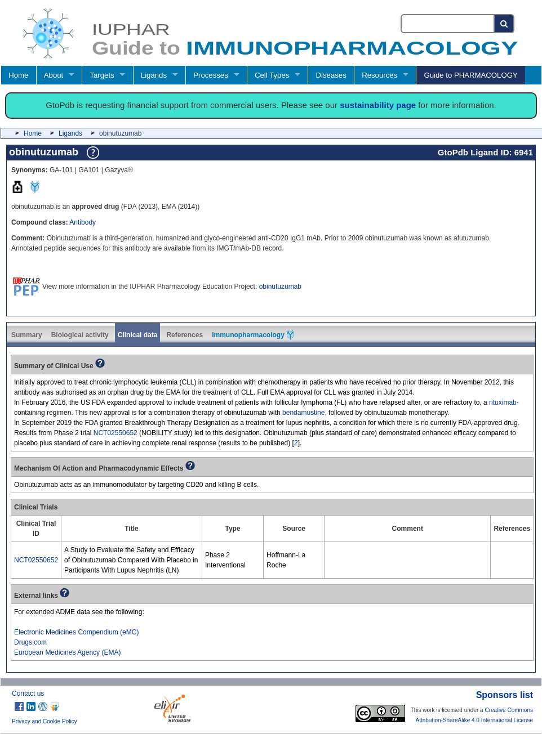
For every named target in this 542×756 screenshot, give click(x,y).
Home (18, 75)
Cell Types (272, 75)
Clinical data (138, 335)
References (185, 335)
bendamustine (303, 413)
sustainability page (378, 105)
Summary (27, 335)
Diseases (331, 75)
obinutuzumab (280, 287)
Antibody (83, 222)
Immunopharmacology (253, 335)
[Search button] (505, 24)
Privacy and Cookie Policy (45, 721)
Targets (102, 75)
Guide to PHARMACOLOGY (470, 75)
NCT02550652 (115, 433)
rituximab (503, 402)
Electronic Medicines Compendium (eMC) (76, 632)
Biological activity (80, 335)
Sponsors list (505, 695)
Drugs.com (30, 642)
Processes (211, 75)
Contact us (28, 694)
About (54, 75)
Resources (379, 75)
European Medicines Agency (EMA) (67, 652)
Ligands (154, 75)
